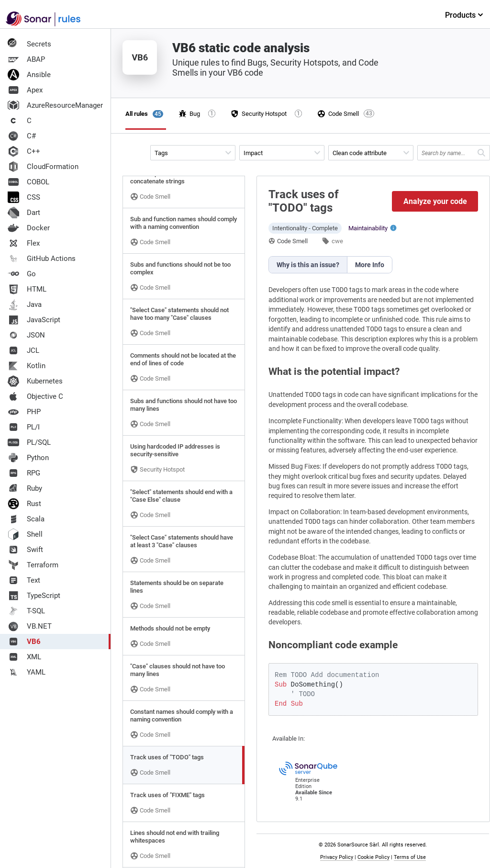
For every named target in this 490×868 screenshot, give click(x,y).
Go (22, 274)
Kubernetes (35, 381)
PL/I (24, 427)
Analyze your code (435, 201)
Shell (25, 534)
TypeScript (34, 596)
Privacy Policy (337, 857)
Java (25, 304)
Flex (24, 243)
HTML (27, 289)
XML (24, 657)
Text (24, 580)
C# (22, 136)
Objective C (35, 396)
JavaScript (34, 320)
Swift (25, 550)
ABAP (26, 59)
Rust (24, 504)
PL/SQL (29, 442)
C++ (24, 151)
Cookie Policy (373, 857)
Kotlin (27, 366)
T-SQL (26, 611)
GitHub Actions (42, 259)
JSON (26, 335)
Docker (29, 228)
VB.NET (30, 626)
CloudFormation (43, 167)
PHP (24, 412)
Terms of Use (410, 857)
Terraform (33, 565)
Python (28, 458)
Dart (24, 213)
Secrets (29, 44)
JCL (23, 350)
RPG (24, 473)
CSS (24, 197)
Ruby (25, 488)
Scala (26, 519)
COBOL (28, 182)
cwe (337, 241)
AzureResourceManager (55, 105)
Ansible (29, 75)
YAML (27, 672)
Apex (25, 90)
